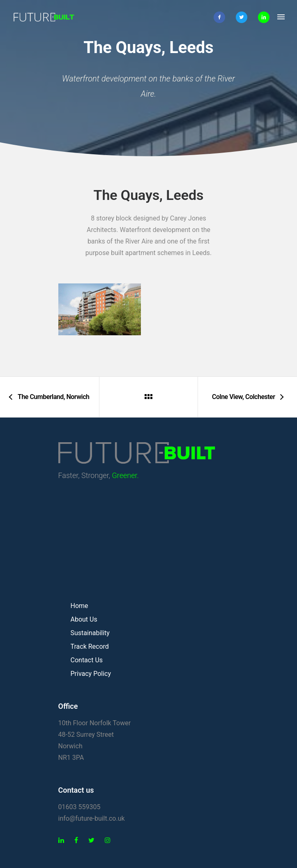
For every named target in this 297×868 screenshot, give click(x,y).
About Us (84, 619)
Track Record (90, 646)
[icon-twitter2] (244, 17)
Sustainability (90, 633)
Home (79, 606)
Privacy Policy (91, 674)
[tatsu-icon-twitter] (93, 840)
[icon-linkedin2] (264, 17)
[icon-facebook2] (221, 17)
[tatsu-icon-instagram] (108, 840)
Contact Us (87, 660)
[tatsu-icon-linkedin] (63, 840)
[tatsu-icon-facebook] (78, 840)
